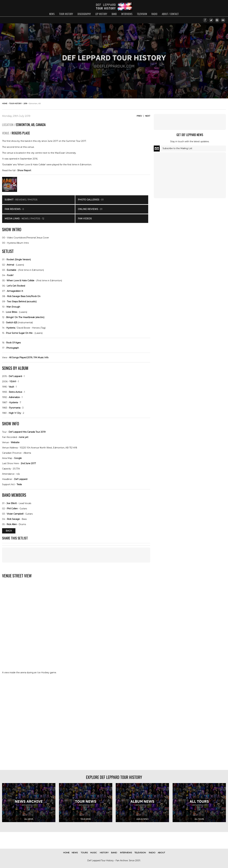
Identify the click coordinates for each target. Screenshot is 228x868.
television (142, 14)
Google (18, 458)
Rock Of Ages (13, 343)
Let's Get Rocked (16, 286)
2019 (25, 104)
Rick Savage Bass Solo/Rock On (24, 296)
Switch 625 (12, 323)
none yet (24, 437)
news (52, 14)
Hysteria (11, 328)
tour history (66, 14)
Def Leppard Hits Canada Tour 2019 (27, 432)
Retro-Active (15, 392)
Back (9, 531)
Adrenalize (14, 397)
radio (154, 14)
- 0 (14, 209)
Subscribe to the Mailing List (177, 148)
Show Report (24, 170)
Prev (139, 116)
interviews (127, 14)
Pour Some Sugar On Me (19, 333)
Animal (10, 265)
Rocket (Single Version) (19, 260)
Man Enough (13, 307)
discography (84, 14)
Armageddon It (15, 291)
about (161, 853)
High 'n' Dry (15, 413)
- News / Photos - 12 (24, 219)
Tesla (19, 484)
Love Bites (11, 312)
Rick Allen (12, 524)
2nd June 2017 (28, 463)
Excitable (11, 270)
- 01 (91, 200)
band (114, 14)
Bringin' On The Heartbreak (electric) (25, 317)
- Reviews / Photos (21, 200)
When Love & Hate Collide (20, 281)
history (104, 853)
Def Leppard (15, 376)
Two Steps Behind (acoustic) (22, 302)
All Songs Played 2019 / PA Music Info (29, 357)
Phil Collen (12, 509)
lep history (101, 14)
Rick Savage (13, 519)
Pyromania (15, 408)
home (5, 104)
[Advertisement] (76, 555)
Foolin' (10, 275)
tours (84, 853)
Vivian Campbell (15, 514)
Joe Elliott (12, 503)
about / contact (170, 14)
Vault (11, 387)
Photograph (13, 348)
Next (148, 116)
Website (15, 442)
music (94, 853)
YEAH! (13, 381)
